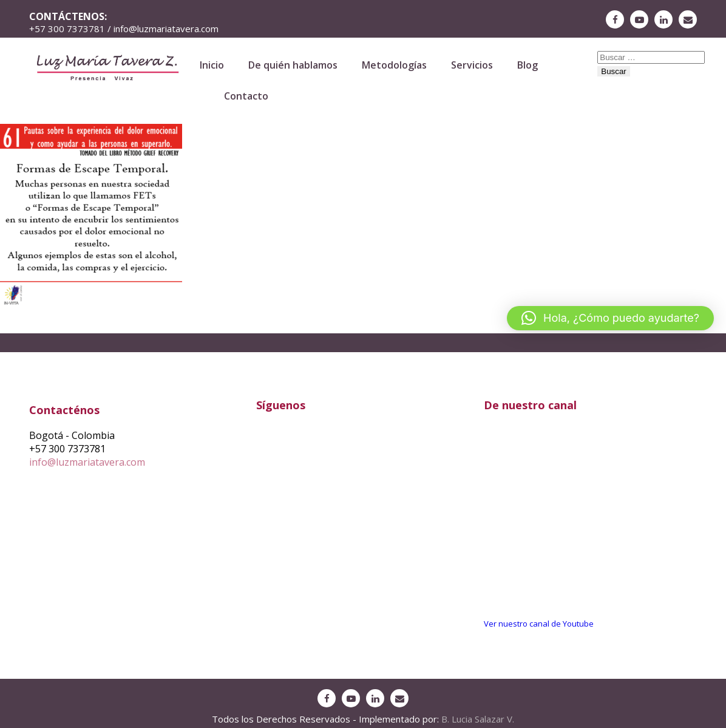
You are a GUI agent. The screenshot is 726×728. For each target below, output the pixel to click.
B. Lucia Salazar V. (478, 719)
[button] (610, 318)
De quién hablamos (293, 65)
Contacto (246, 96)
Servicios (472, 65)
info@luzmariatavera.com (87, 462)
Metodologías (394, 65)
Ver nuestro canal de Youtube (539, 624)
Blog (528, 65)
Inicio (212, 65)
